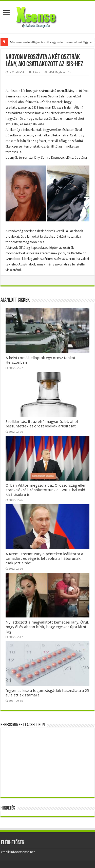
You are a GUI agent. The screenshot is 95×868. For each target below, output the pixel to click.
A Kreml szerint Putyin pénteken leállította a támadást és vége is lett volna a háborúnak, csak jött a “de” (44, 559)
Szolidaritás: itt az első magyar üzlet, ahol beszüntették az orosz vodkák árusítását (42, 424)
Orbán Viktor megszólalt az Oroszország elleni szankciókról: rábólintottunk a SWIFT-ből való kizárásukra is (46, 490)
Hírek (37, 72)
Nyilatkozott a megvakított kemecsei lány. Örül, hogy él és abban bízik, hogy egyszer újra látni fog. (47, 627)
